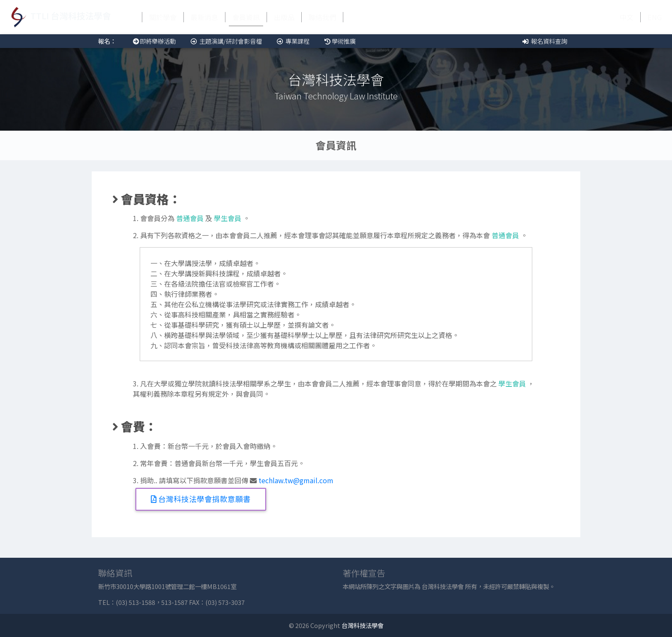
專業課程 (292, 41)
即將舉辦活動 (153, 41)
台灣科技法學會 (363, 625)
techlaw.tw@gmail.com (296, 480)
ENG (655, 17)
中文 (627, 17)
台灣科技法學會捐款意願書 (201, 499)
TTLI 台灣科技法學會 (59, 17)
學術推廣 (339, 41)
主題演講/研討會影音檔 (226, 41)
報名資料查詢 (544, 41)
